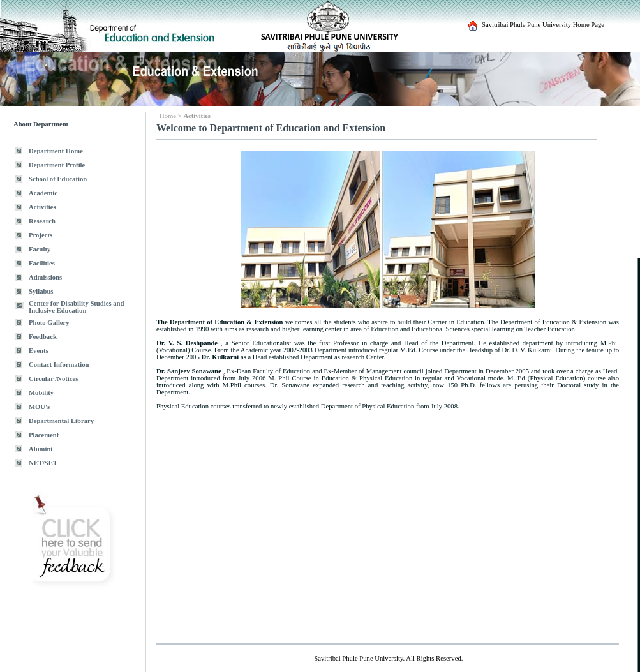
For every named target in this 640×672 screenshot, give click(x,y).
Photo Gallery (49, 323)
